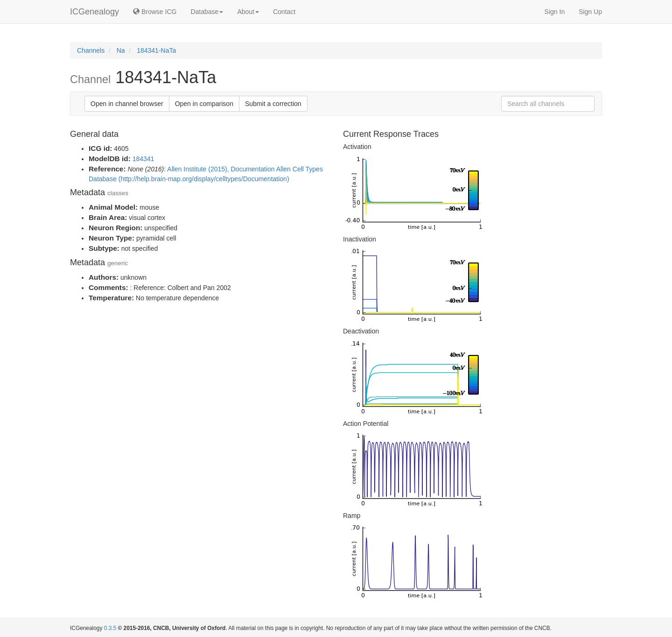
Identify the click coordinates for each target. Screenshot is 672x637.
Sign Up (590, 12)
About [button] (248, 12)
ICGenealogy (94, 12)
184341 (143, 159)
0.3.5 (110, 628)
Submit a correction (273, 104)
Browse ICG (155, 12)
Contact (284, 12)
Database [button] (207, 12)
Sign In (555, 12)
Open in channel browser (127, 104)
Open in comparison (204, 104)
